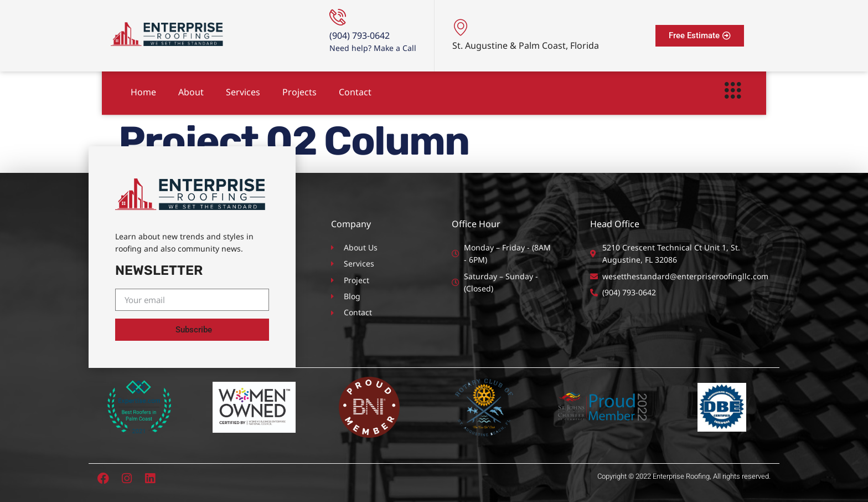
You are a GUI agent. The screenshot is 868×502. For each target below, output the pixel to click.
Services (243, 89)
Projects (299, 89)
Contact (355, 89)
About (191, 89)
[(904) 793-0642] (338, 17)
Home (143, 89)
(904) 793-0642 (360, 35)
